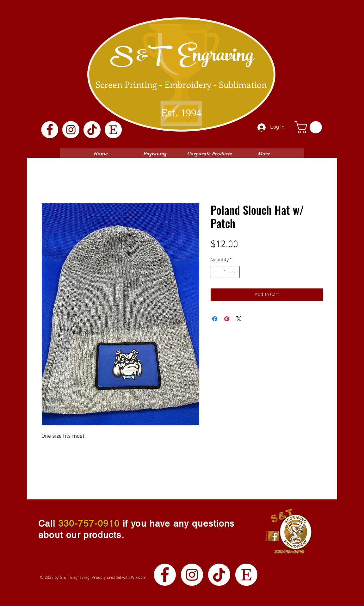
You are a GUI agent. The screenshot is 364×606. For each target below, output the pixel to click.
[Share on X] (239, 319)
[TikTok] (92, 130)
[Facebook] (50, 130)
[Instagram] (71, 130)
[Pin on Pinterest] (227, 319)
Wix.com (139, 578)
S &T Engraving (182, 58)
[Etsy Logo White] (113, 130)
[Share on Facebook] (215, 319)
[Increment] (234, 272)
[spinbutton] (225, 272)
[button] (310, 127)
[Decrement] (216, 272)
